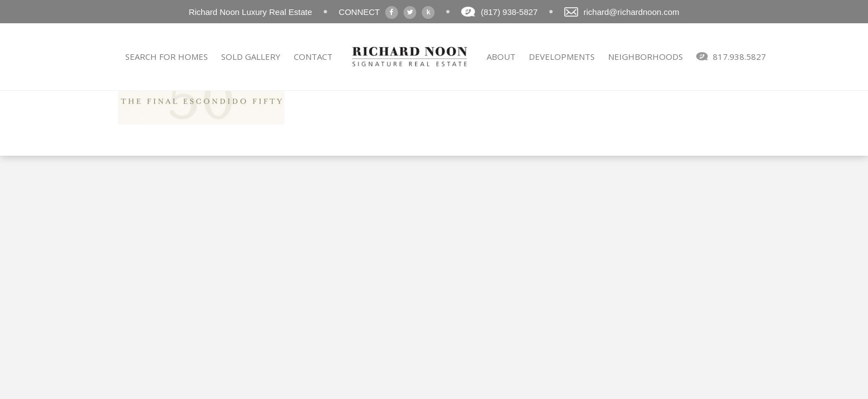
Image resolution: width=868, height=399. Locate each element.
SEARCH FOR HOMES (167, 57)
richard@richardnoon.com (632, 12)
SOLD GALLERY (251, 57)
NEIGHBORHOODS (645, 57)
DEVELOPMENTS (562, 57)
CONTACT (313, 57)
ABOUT (501, 57)
